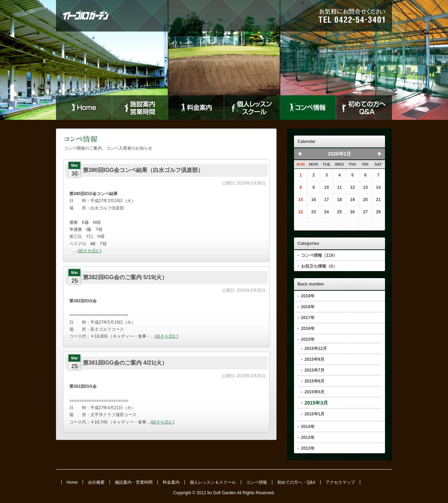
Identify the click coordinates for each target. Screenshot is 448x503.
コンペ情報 (308, 108)
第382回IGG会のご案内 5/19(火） (125, 277)
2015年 (308, 339)
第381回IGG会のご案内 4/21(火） (125, 363)
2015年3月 (316, 403)
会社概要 (96, 482)
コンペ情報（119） (319, 255)
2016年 (308, 329)
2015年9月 (314, 359)
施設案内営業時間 (140, 108)
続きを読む (90, 251)
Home (84, 108)
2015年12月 (316, 349)
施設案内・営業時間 (134, 482)
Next (380, 153)
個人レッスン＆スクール (213, 482)
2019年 (308, 296)
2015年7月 (314, 370)
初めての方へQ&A (364, 108)
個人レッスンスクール (252, 108)
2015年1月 (314, 414)
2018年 (308, 307)
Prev (299, 153)
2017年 (308, 318)
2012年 (308, 448)
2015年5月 (314, 392)
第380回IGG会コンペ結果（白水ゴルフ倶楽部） (143, 170)
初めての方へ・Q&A (296, 482)
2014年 (308, 427)
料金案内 (196, 108)
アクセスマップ (340, 482)
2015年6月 (314, 381)
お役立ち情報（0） (319, 266)
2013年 (308, 437)
